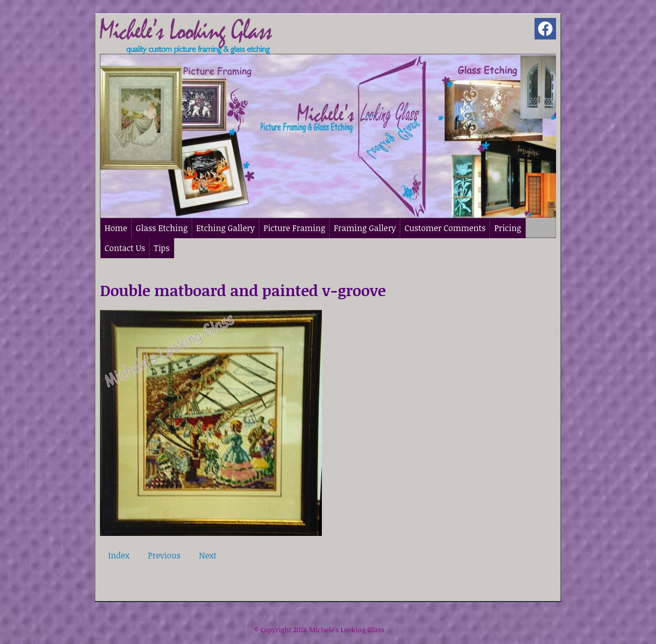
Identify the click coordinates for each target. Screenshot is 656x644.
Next (208, 555)
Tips (162, 248)
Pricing (507, 228)
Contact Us (125, 248)
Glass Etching (162, 228)
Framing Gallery (365, 228)
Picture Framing (294, 228)
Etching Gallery (225, 228)
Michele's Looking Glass (347, 630)
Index (119, 555)
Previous (164, 555)
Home (116, 228)
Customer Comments (445, 228)
